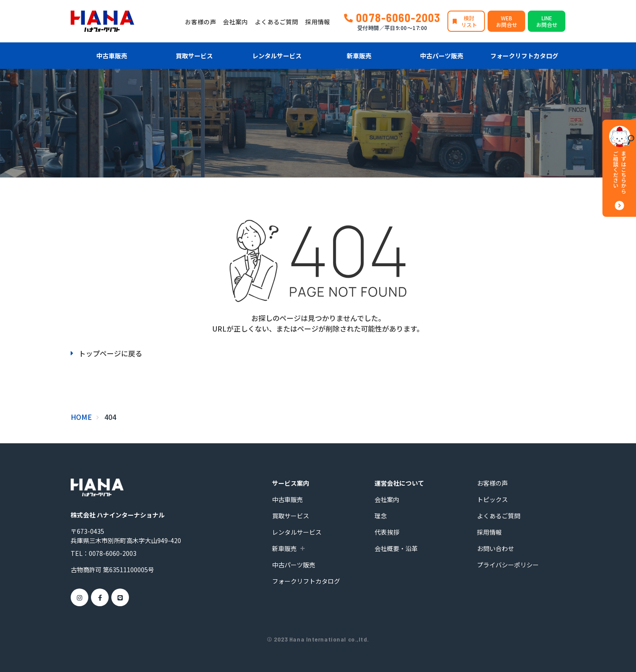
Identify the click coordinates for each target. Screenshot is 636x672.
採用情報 (318, 22)
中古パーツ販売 (442, 56)
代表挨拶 (387, 532)
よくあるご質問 (276, 22)
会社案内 (235, 22)
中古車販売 (112, 56)
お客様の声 (201, 22)
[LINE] (120, 597)
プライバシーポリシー (508, 565)
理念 (381, 516)
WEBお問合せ (507, 21)
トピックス (492, 499)
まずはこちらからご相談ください (619, 172)
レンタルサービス (277, 56)
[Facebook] (100, 597)
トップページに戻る (110, 353)
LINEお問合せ (547, 21)
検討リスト (469, 21)
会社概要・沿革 (396, 548)
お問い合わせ (496, 548)
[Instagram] (79, 597)
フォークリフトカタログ (524, 56)
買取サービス (194, 56)
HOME (81, 417)
